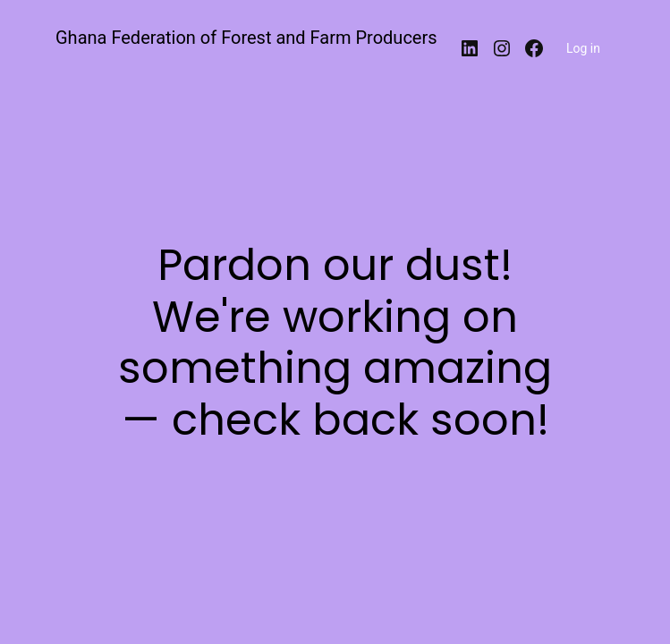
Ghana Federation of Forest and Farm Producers (246, 38)
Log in (583, 48)
